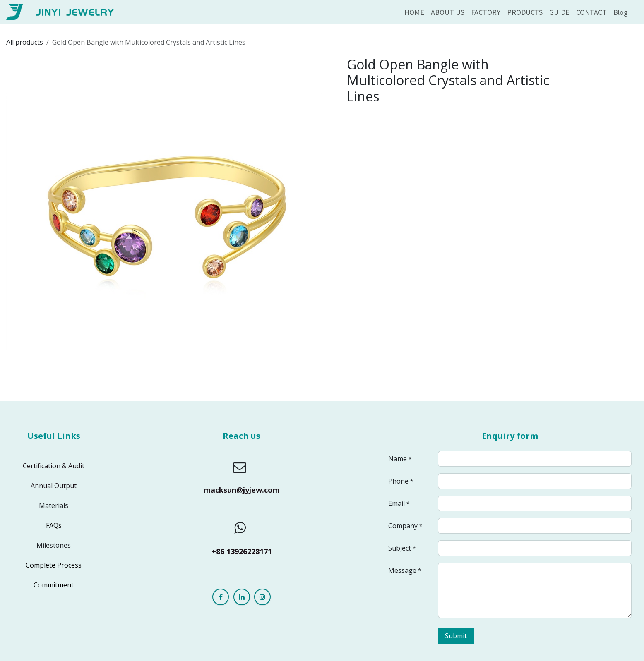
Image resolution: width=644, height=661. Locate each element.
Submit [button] (456, 636)
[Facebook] (221, 597)
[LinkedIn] (242, 597)
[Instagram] (262, 597)
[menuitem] (414, 12)
